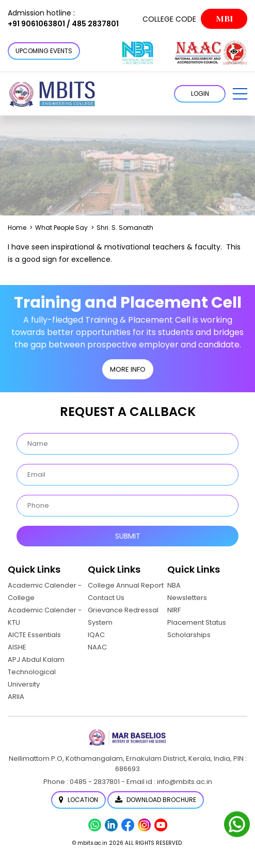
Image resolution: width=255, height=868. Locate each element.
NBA (174, 585)
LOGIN (200, 94)
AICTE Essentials (34, 635)
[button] (240, 94)
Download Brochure (156, 800)
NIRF (174, 610)
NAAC (97, 647)
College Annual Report (126, 585)
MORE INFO (128, 369)
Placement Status (197, 622)
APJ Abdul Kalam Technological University (36, 672)
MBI (224, 19)
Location (78, 800)
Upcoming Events (44, 51)
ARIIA (16, 697)
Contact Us (106, 598)
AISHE (17, 647)
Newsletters (187, 598)
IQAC (96, 635)
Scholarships (189, 635)
